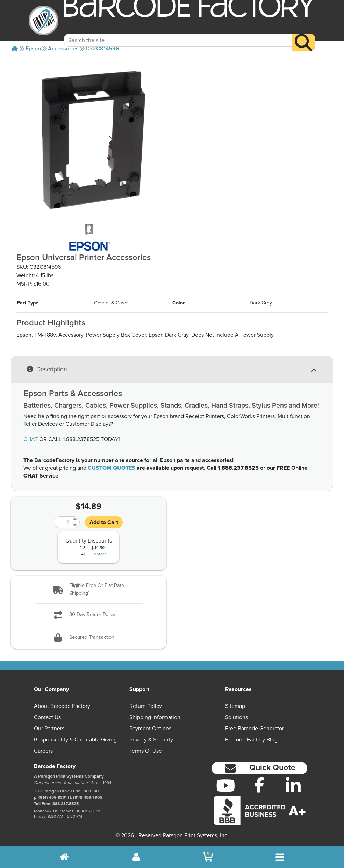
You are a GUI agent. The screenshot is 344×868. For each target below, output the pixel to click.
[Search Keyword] (178, 33)
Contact (99, 554)
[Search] (303, 35)
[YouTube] (226, 785)
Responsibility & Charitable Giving (75, 740)
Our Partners (49, 729)
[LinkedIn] (293, 785)
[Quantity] (63, 522)
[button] (89, 590)
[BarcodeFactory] (44, 20)
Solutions (236, 717)
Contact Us (47, 717)
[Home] (15, 49)
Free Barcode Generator (255, 729)
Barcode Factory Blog (251, 740)
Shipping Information (155, 717)
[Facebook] (260, 785)
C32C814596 (102, 49)
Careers (43, 751)
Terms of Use (146, 751)
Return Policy (146, 706)
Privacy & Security (151, 740)
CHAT (31, 439)
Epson (33, 49)
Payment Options (150, 729)
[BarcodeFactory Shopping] (208, 857)
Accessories (63, 49)
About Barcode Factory (62, 706)
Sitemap (235, 706)
